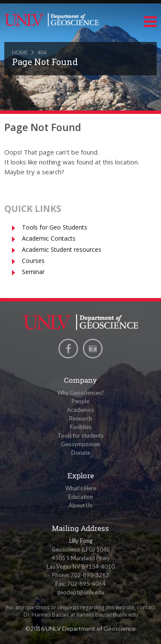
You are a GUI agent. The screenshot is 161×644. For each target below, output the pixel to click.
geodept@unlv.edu (81, 592)
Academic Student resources (62, 249)
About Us (80, 505)
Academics (80, 410)
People (80, 401)
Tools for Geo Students (55, 227)
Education (81, 497)
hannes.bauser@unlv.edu (107, 615)
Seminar (33, 272)
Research (80, 418)
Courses (33, 261)
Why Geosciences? (80, 393)
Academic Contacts (49, 238)
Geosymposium (81, 444)
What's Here (81, 488)
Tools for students (80, 435)
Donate (81, 453)
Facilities (81, 427)
